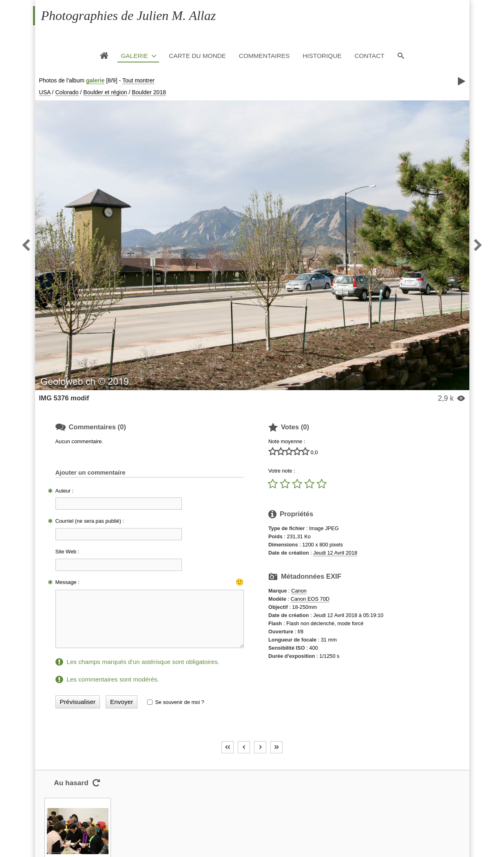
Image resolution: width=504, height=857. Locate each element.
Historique (322, 56)
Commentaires (264, 56)
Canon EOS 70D (310, 599)
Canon (299, 591)
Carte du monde (197, 56)
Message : (67, 582)
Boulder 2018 (149, 92)
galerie (95, 80)
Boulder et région (105, 92)
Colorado (67, 92)
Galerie (134, 56)
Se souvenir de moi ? (179, 702)
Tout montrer (138, 80)
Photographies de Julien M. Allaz (129, 16)
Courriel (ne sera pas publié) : (90, 521)
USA (45, 92)
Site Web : (67, 552)
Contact (369, 56)
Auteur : (65, 491)
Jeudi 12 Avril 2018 (335, 553)
